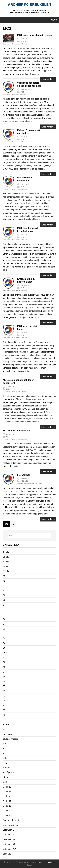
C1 (4, 610)
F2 (4, 696)
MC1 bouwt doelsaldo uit (16, 431)
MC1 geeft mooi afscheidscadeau (35, 35)
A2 (4, 581)
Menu (54, 20)
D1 (4, 629)
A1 (4, 576)
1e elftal (6, 552)
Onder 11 (7, 787)
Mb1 (5, 744)
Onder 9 (7, 816)
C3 (4, 619)
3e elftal (6, 562)
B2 (4, 595)
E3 (4, 667)
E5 (4, 677)
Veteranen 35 (9, 839)
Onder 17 (7, 801)
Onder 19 (7, 806)
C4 (4, 624)
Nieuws (6, 777)
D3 (4, 638)
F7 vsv (6, 724)
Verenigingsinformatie (13, 825)
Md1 (5, 758)
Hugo (40, 862)
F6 (4, 715)
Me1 (5, 763)
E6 (4, 681)
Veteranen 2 (8, 835)
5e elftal (6, 571)
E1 (4, 657)
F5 (4, 710)
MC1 (26, 41)
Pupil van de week (11, 820)
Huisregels (8, 734)
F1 (4, 691)
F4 (4, 705)
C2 (4, 614)
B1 (4, 590)
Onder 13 (7, 792)
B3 (4, 600)
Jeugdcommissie (10, 739)
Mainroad (51, 862)
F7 (4, 720)
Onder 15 (7, 796)
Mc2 (5, 753)
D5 (4, 648)
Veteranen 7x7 (9, 849)
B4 (4, 605)
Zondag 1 (7, 854)
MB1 (22, 41)
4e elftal (6, 567)
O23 (5, 782)
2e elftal (6, 557)
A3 (4, 586)
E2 (4, 662)
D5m (5, 653)
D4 (4, 643)
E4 (4, 672)
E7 (4, 686)
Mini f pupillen (9, 772)
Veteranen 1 (8, 830)
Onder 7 (7, 811)
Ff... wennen (24, 475)
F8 (4, 729)
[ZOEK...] (29, 535)
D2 (4, 634)
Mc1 (5, 748)
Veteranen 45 (9, 844)
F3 (4, 701)
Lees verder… (48, 79)
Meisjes (6, 768)
